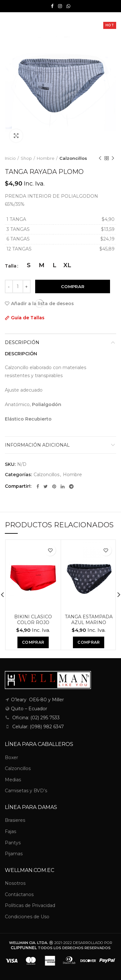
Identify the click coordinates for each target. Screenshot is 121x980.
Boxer (11, 758)
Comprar (73, 286)
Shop (26, 158)
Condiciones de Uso (27, 917)
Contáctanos (19, 894)
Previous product (100, 158)
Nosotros (15, 883)
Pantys (13, 843)
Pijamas (14, 854)
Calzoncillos (73, 158)
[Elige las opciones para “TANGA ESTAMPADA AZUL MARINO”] (89, 642)
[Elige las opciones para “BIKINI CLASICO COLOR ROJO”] (33, 642)
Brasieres (15, 820)
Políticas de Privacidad (30, 905)
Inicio (10, 158)
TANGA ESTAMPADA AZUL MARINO (89, 620)
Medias (13, 780)
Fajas (10, 831)
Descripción (22, 342)
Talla (11, 266)
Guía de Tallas (28, 318)
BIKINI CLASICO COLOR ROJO (33, 620)
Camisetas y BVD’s (26, 791)
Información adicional (37, 445)
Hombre (46, 158)
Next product (113, 158)
